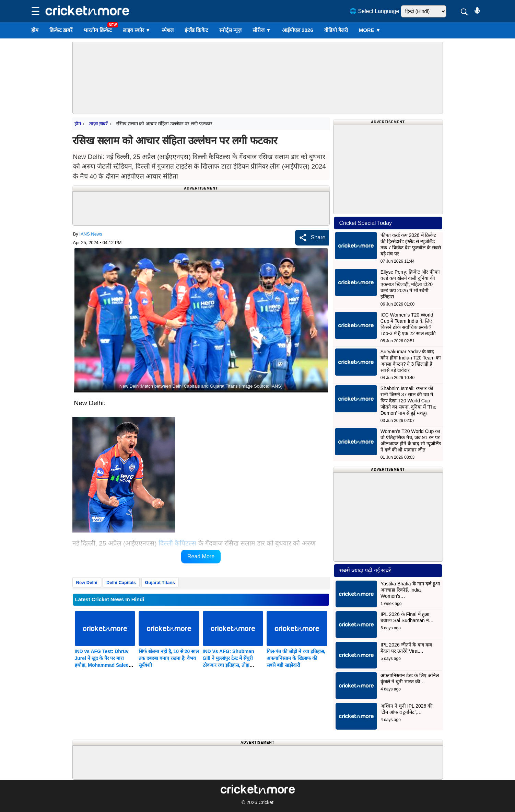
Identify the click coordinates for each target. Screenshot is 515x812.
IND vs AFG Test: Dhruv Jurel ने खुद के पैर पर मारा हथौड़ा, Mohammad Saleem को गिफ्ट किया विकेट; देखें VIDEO (104, 665)
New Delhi (87, 582)
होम (35, 30)
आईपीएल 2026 (298, 30)
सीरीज (262, 30)
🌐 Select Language (374, 11)
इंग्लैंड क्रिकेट (196, 30)
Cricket (266, 802)
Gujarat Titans (160, 582)
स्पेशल (168, 30)
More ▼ (370, 30)
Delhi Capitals (121, 582)
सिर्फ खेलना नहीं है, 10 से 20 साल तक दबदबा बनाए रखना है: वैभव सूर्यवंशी (169, 658)
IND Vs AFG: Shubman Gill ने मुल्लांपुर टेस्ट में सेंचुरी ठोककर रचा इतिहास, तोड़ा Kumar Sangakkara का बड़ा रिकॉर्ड (232, 665)
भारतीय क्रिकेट (98, 30)
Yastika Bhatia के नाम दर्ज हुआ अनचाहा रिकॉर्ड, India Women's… (410, 590)
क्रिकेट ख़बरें (61, 30)
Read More (201, 556)
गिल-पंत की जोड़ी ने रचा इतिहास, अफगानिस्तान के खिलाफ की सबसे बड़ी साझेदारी (296, 658)
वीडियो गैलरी (336, 30)
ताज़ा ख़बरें (98, 124)
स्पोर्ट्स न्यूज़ (230, 30)
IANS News (91, 234)
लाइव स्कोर (137, 30)
